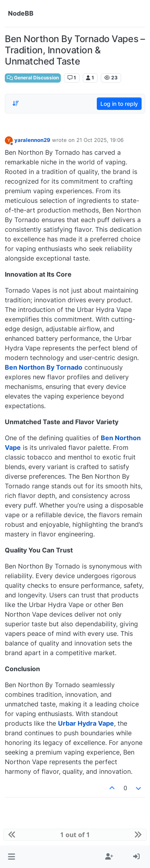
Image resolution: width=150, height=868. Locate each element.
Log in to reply (119, 104)
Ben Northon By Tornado (44, 367)
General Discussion (33, 78)
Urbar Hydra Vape (86, 723)
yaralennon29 (32, 140)
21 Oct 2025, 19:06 (100, 140)
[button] (11, 857)
